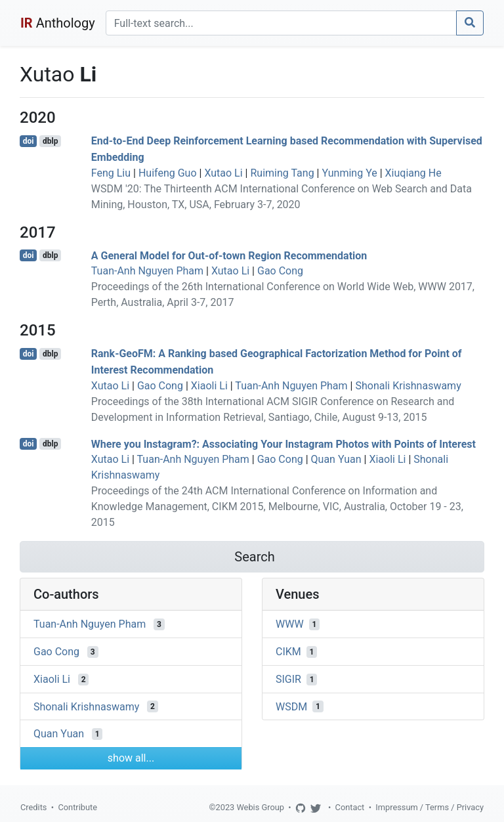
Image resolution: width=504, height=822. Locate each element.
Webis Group (260, 807)
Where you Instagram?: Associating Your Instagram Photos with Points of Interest (283, 443)
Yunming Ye (349, 173)
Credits (33, 807)
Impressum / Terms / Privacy (430, 807)
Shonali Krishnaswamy (408, 386)
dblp (50, 141)
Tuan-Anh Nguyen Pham (147, 271)
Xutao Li (223, 173)
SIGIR (288, 679)
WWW (290, 624)
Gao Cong (280, 271)
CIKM (288, 652)
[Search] (281, 23)
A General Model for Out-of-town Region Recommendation (229, 255)
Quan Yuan (336, 459)
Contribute (77, 807)
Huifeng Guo (168, 173)
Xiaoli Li (209, 386)
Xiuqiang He (413, 173)
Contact (350, 807)
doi (29, 141)
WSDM (291, 706)
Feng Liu (111, 173)
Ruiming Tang (282, 173)
